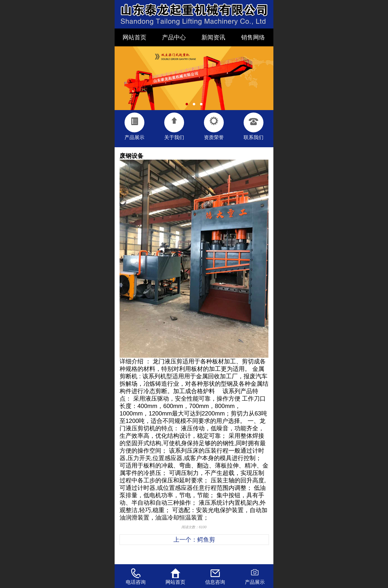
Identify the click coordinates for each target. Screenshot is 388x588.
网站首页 (134, 37)
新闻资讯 (213, 37)
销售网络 (253, 37)
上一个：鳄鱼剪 (194, 540)
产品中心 (174, 37)
